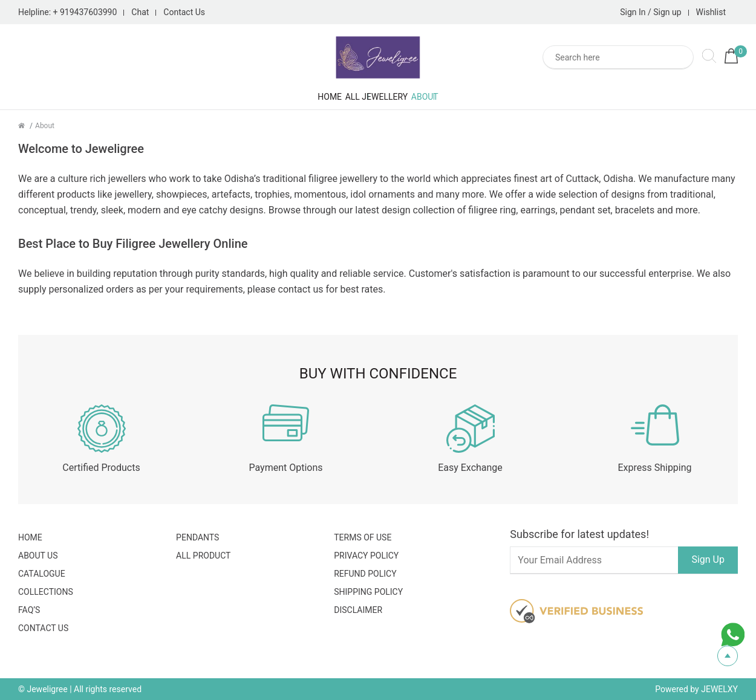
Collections (46, 592)
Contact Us (184, 12)
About (477, 97)
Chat (140, 12)
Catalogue (42, 574)
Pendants (197, 537)
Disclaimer (358, 610)
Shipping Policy (368, 592)
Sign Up (708, 559)
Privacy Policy (366, 556)
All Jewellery (377, 97)
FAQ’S (29, 610)
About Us (38, 556)
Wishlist (711, 12)
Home (278, 97)
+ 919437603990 (85, 12)
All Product (203, 556)
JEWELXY (719, 689)
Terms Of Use (363, 537)
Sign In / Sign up (650, 12)
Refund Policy (365, 574)
